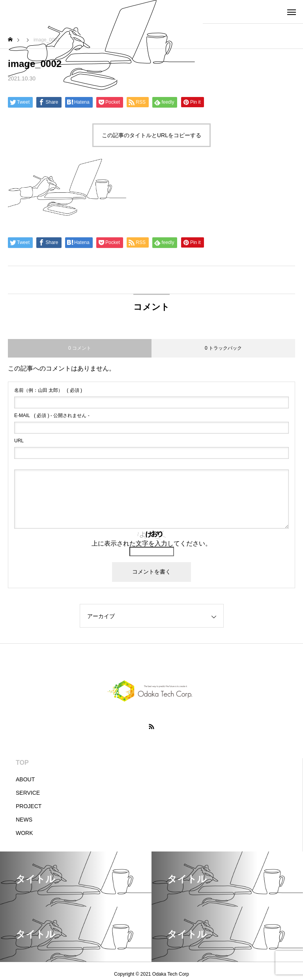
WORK (24, 833)
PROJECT (29, 806)
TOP (22, 763)
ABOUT (25, 779)
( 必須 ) (48, 390)
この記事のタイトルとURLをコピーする (151, 135)
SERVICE (28, 793)
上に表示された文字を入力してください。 (151, 543)
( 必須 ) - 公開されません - (52, 415)
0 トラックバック (223, 348)
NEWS (24, 820)
